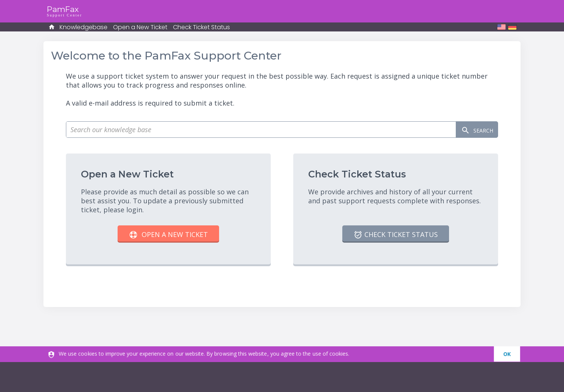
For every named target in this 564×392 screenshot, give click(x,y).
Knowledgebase (84, 27)
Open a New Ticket (140, 27)
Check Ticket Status (201, 27)
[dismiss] (513, 354)
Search (471, 130)
